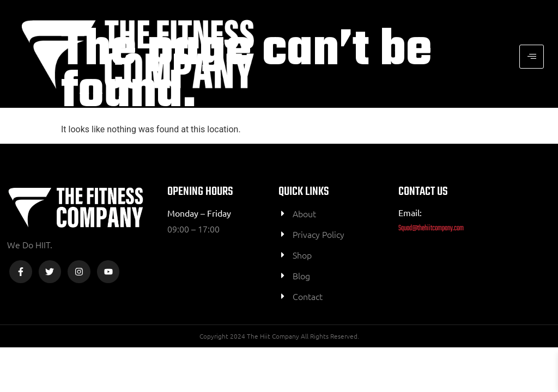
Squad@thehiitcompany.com (431, 228)
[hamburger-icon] (532, 57)
